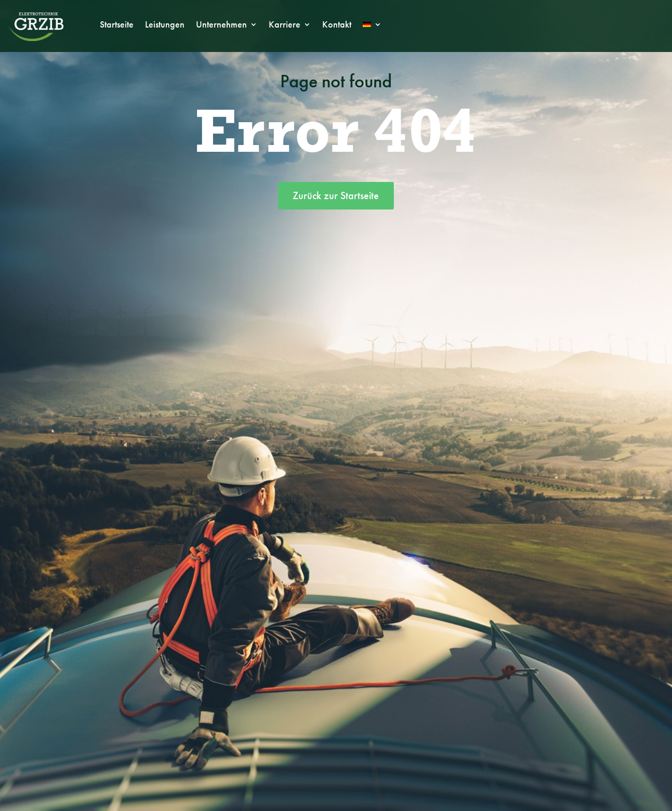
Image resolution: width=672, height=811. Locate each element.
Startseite (117, 25)
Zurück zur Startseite (336, 195)
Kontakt (337, 25)
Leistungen (165, 25)
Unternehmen (221, 25)
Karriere (285, 25)
